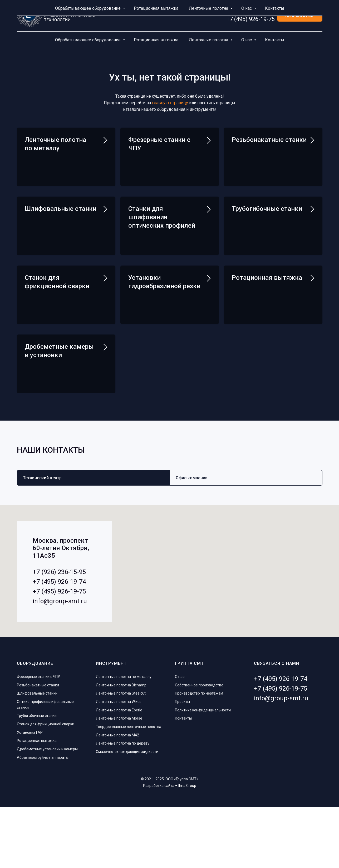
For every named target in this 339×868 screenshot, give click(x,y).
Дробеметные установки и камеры (47, 810)
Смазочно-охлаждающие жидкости (127, 813)
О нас (247, 40)
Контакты (275, 40)
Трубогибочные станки (267, 224)
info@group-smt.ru (60, 662)
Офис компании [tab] (192, 539)
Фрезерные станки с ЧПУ (38, 738)
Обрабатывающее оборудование (88, 40)
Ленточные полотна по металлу (124, 738)
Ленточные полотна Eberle (119, 771)
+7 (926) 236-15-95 (59, 633)
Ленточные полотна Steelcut (121, 754)
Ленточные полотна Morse (119, 779)
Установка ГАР (30, 794)
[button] (300, 16)
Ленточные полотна (209, 40)
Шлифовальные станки (61, 224)
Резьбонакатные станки (269, 140)
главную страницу (170, 103)
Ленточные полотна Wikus (119, 763)
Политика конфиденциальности (203, 771)
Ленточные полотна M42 (117, 796)
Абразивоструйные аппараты (43, 819)
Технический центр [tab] (42, 539)
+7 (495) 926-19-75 (251, 19)
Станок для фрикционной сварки (46, 785)
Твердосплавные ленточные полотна (129, 788)
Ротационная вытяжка (156, 40)
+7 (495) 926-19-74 (251, 13)
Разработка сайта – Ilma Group (170, 846)
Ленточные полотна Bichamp (121, 746)
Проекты (182, 763)
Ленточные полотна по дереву (123, 804)
